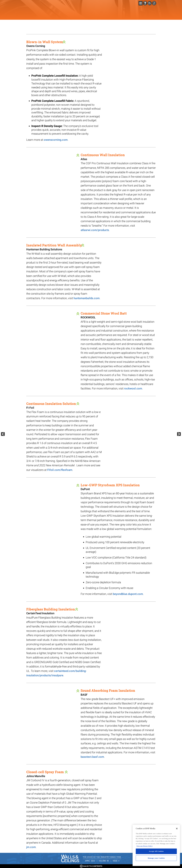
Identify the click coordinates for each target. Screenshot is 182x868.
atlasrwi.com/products (95, 230)
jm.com (31, 847)
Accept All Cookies (156, 851)
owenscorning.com (56, 140)
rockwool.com (133, 388)
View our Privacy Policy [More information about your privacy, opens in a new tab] (144, 846)
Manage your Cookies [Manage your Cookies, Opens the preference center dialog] (156, 858)
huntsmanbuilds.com (87, 298)
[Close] (177, 829)
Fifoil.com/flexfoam (60, 470)
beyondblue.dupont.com (128, 594)
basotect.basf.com (92, 757)
